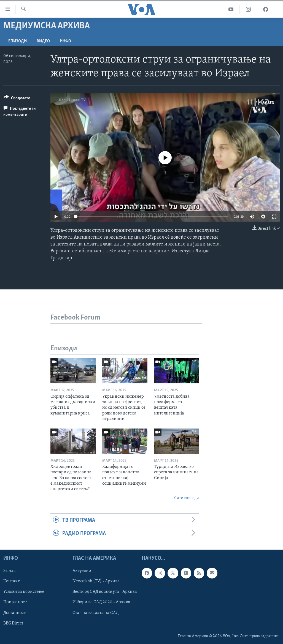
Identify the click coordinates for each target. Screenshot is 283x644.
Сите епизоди (187, 498)
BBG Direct (13, 623)
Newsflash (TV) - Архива (96, 581)
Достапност (14, 613)
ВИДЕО (43, 41)
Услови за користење (24, 592)
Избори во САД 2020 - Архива (101, 602)
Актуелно (82, 571)
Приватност (15, 602)
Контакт (11, 581)
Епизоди (17, 41)
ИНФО (65, 41)
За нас (9, 571)
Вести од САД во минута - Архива (105, 592)
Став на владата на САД (95, 613)
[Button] (17, 99)
